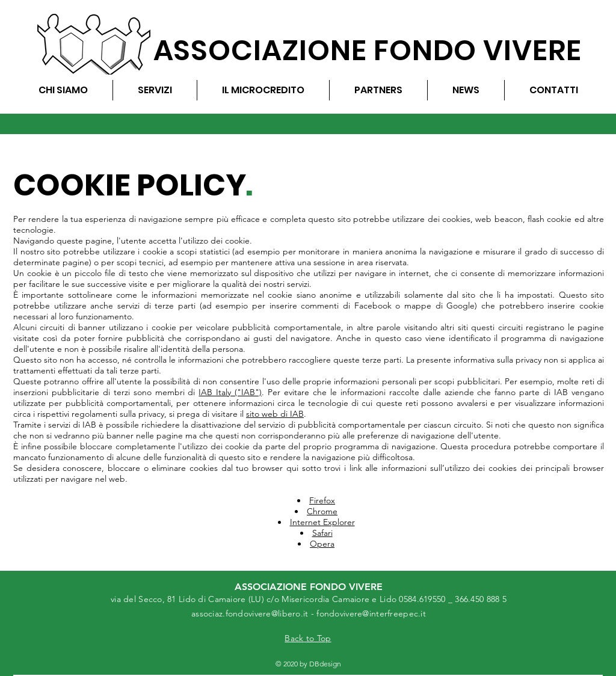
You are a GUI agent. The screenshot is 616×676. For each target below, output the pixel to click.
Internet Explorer (322, 522)
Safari (322, 533)
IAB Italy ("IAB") (230, 392)
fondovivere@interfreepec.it (371, 613)
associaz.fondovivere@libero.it (250, 613)
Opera (322, 544)
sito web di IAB (275, 414)
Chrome (322, 511)
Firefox (322, 500)
